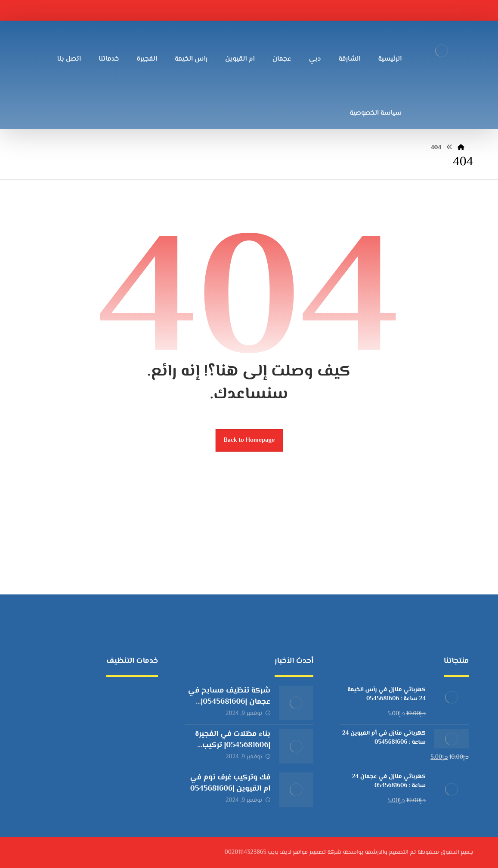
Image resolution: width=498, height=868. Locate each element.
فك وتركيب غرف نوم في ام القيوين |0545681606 (230, 783)
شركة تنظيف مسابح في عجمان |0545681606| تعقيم (229, 702)
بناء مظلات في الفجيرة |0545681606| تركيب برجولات (233, 745)
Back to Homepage (249, 440)
